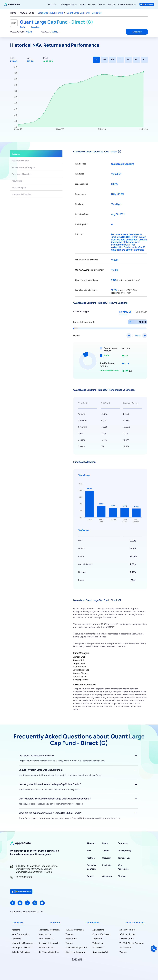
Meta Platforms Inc (20, 934)
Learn (100, 4)
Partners (92, 4)
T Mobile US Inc (127, 939)
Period (77, 336)
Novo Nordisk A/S (100, 952)
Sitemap (122, 876)
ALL (144, 59)
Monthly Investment (84, 322)
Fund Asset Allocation (21, 174)
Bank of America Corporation (46, 948)
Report (90, 876)
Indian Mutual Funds (135, 922)
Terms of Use (124, 858)
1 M (96, 59)
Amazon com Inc (127, 930)
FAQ (89, 851)
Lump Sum (142, 312)
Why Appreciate (68, 4)
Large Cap (35, 27)
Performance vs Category (23, 167)
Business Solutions (126, 4)
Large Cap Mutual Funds (50, 13)
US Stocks (18, 922)
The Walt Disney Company (132, 943)
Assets (82, 4)
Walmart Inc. (98, 943)
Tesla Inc (70, 934)
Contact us (123, 843)
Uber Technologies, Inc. (76, 948)
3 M (104, 59)
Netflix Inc (16, 939)
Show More (77, 959)
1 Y (120, 59)
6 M (112, 59)
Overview (16, 154)
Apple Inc (16, 930)
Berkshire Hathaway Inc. (50, 943)
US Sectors (55, 922)
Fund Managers (19, 188)
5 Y (136, 59)
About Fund (17, 181)
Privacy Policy (124, 851)
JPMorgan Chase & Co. (22, 948)
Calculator (107, 876)
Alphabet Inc (98, 930)
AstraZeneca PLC (46, 939)
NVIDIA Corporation (75, 930)
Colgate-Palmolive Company (20, 952)
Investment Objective (21, 194)
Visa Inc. (69, 943)
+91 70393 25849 (23, 877)
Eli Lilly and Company (75, 952)
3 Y (128, 59)
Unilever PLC (98, 948)
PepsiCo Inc (71, 939)
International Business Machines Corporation (22, 943)
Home (13, 13)
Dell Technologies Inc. (49, 952)
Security (107, 858)
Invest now (137, 32)
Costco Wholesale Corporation (101, 934)
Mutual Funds (27, 13)
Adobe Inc (97, 939)
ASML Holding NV (127, 934)
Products (52, 4)
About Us (111, 4)
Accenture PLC (126, 948)
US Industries (93, 922)
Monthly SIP (126, 312)
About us (91, 843)
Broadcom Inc (45, 934)
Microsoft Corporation (49, 930)
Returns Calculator (20, 161)
